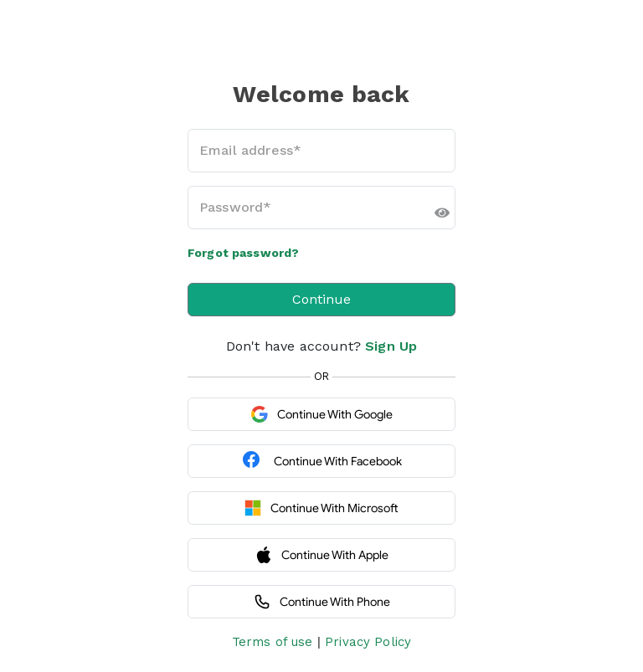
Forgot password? (243, 253)
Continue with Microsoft (321, 508)
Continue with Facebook (321, 461)
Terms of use (273, 642)
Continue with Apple (322, 555)
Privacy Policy (368, 642)
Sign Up (391, 346)
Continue (321, 299)
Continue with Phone (322, 602)
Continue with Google (322, 414)
